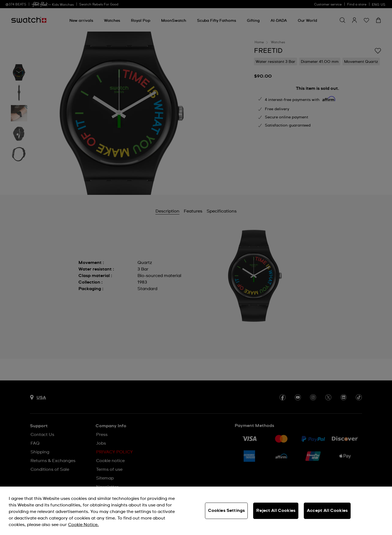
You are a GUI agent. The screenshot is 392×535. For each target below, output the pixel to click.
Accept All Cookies (327, 511)
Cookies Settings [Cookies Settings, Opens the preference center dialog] (226, 511)
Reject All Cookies (276, 511)
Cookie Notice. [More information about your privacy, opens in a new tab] (83, 525)
